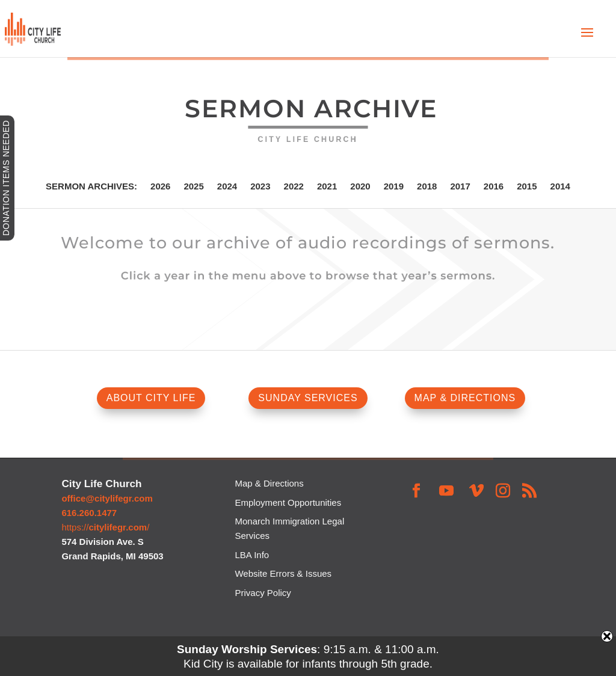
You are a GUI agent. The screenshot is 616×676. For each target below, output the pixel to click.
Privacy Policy (263, 593)
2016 (494, 187)
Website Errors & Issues (283, 573)
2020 (360, 187)
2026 (160, 187)
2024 (227, 187)
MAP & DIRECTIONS (465, 398)
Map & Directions (269, 483)
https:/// (105, 527)
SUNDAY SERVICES (308, 398)
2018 (427, 187)
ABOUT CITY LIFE (151, 398)
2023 (260, 187)
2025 (193, 187)
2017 (460, 187)
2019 (394, 187)
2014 (560, 187)
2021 (327, 187)
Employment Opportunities (288, 502)
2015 (527, 187)
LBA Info (252, 555)
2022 (294, 187)
